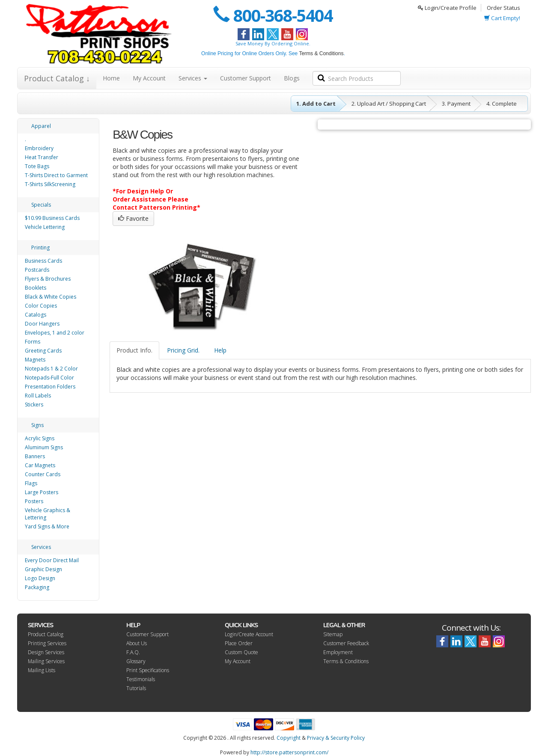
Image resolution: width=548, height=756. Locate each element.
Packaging (37, 587)
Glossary (136, 661)
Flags (31, 483)
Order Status (503, 8)
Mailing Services (46, 661)
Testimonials (141, 679)
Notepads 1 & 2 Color (51, 369)
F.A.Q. (133, 652)
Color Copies (41, 306)
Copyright (289, 738)
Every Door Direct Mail (52, 560)
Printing (40, 248)
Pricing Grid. (183, 350)
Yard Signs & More (47, 526)
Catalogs (36, 315)
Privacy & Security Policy (336, 738)
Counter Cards (43, 474)
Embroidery (39, 148)
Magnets (35, 360)
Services (193, 78)
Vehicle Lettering (45, 227)
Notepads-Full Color (49, 378)
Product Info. (134, 350)
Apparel (41, 126)
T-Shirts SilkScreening (50, 184)
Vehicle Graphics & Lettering (48, 514)
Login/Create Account (249, 634)
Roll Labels (38, 396)
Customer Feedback (346, 643)
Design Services (46, 652)
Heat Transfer (42, 157)
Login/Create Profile (447, 8)
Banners (35, 456)
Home (111, 78)
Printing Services (47, 643)
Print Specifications (148, 670)
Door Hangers (42, 324)
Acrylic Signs (40, 438)
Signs (37, 425)
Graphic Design (43, 569)
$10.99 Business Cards (52, 218)
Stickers (34, 405)
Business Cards (43, 261)
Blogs (292, 78)
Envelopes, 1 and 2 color (55, 333)
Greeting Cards (43, 351)
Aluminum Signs (44, 447)
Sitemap (333, 634)
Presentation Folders (50, 387)
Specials (41, 205)
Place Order (239, 643)
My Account (149, 78)
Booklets (36, 288)
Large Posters (42, 492)
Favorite (133, 218)
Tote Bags (37, 166)
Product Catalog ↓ (57, 78)
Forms (33, 342)
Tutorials (136, 688)
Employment (338, 652)
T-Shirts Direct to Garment (56, 175)
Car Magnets (40, 465)
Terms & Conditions (321, 53)
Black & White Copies (51, 297)
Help (220, 350)
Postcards (37, 270)
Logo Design (40, 578)
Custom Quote (241, 652)
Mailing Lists (42, 670)
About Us (137, 643)
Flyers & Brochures (48, 279)
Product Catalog (46, 634)
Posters (34, 501)
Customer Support (246, 78)
